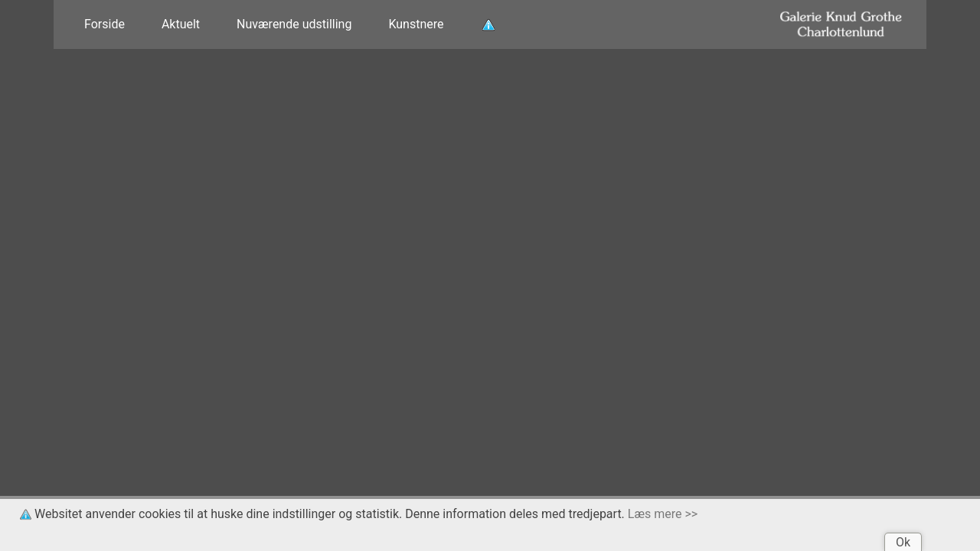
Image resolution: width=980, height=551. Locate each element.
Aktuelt (181, 24)
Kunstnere (416, 24)
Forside (105, 24)
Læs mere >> (663, 514)
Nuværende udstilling (294, 24)
